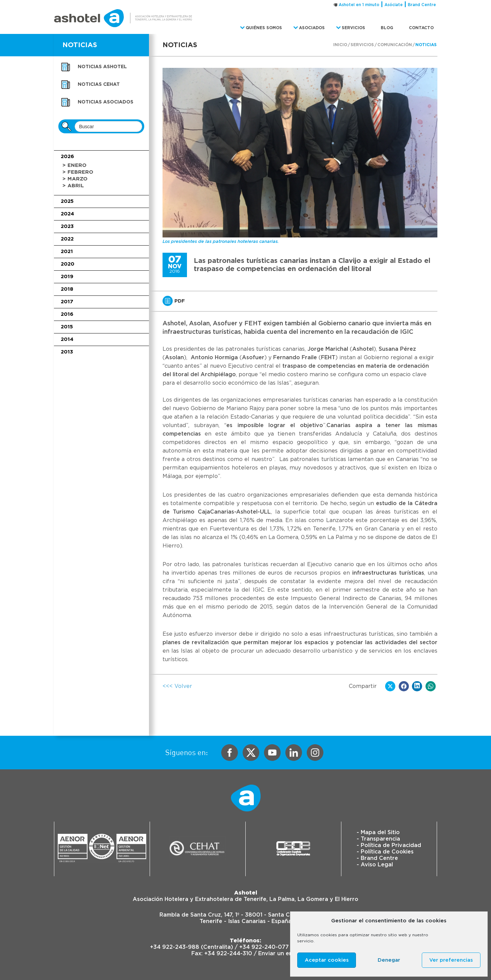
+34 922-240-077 (264, 947)
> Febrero (78, 172)
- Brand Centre (377, 858)
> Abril (73, 186)
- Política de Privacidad (389, 845)
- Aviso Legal (375, 865)
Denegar (389, 960)
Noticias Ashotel (102, 67)
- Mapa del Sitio (378, 832)
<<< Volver (177, 686)
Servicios (362, 45)
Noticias (426, 45)
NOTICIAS (80, 45)
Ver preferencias (451, 960)
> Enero (74, 165)
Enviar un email (279, 954)
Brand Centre (422, 5)
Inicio (340, 45)
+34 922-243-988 (175, 947)
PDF (174, 301)
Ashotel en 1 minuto (359, 5)
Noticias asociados (106, 102)
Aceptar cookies (327, 960)
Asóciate (394, 5)
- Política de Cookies (385, 852)
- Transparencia (378, 839)
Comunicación (395, 45)
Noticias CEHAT (99, 84)
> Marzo (75, 179)
